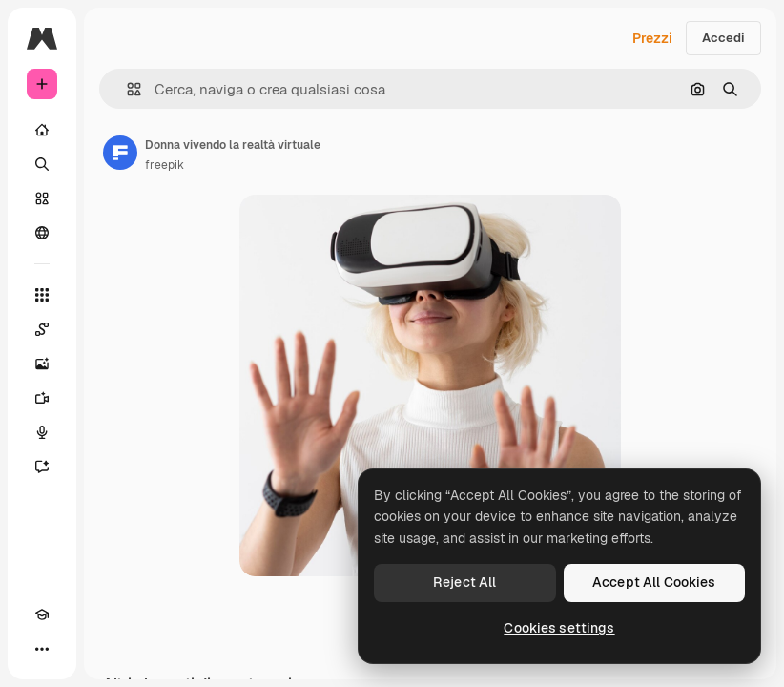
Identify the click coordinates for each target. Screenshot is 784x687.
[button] (126, 89)
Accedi (723, 38)
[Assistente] (42, 467)
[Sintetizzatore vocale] (42, 432)
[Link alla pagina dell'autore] (120, 153)
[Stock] (42, 198)
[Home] (42, 130)
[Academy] (42, 614)
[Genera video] (42, 398)
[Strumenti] (42, 295)
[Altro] (42, 649)
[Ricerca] (42, 164)
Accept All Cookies (654, 582)
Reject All (464, 582)
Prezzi (652, 38)
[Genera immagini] (42, 364)
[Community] (42, 233)
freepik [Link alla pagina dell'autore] (165, 165)
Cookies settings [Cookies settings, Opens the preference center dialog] (559, 628)
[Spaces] (42, 329)
